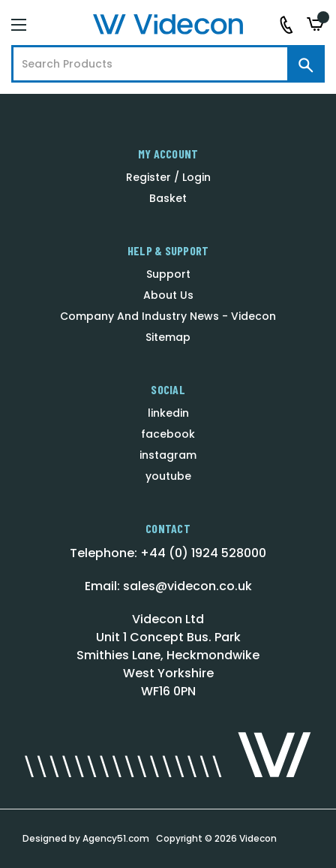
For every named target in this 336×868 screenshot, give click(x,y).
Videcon (258, 838)
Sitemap (168, 337)
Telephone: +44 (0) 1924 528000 (168, 553)
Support (168, 274)
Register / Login (168, 177)
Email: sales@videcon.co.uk (168, 586)
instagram (168, 455)
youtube (168, 476)
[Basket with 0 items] (316, 24)
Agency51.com (116, 838)
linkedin (168, 413)
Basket (168, 198)
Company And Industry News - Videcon (168, 316)
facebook (168, 434)
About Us (168, 295)
